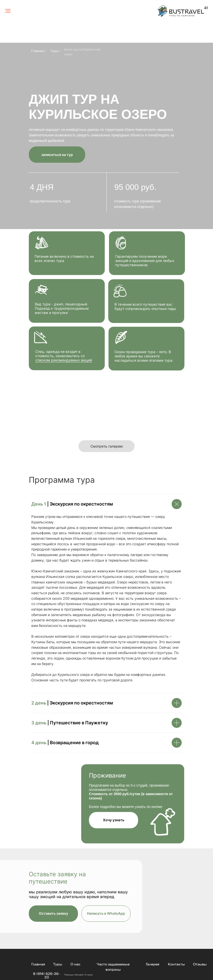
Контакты (176, 964)
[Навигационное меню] (8, 11)
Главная (38, 964)
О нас (75, 964)
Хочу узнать (114, 820)
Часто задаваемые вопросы (113, 967)
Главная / (38, 51)
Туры (58, 964)
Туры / (55, 51)
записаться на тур (57, 155)
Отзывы (200, 964)
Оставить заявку (54, 913)
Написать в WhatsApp (106, 913)
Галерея (153, 964)
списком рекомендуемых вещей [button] (64, 360)
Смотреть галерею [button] (107, 446)
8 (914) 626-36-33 (46, 975)
